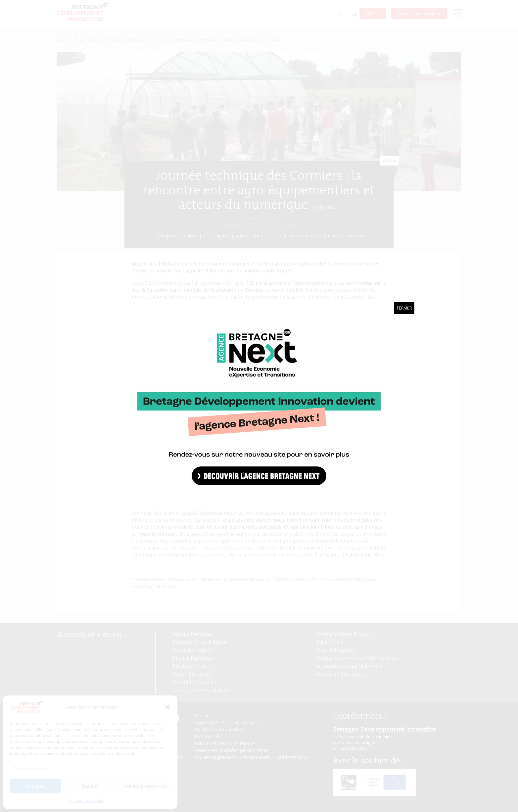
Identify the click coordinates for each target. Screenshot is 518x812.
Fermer (404, 308)
